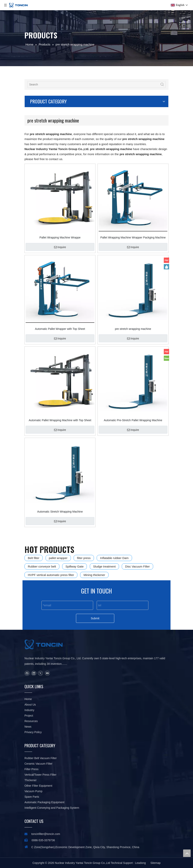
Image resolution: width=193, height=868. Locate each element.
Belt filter (34, 558)
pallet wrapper (58, 558)
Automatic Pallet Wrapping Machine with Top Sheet (60, 420)
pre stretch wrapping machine (133, 329)
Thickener (30, 780)
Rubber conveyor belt (42, 566)
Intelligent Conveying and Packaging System (52, 808)
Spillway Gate (75, 566)
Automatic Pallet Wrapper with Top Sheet (60, 329)
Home (28, 699)
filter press (84, 558)
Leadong (140, 863)
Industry (29, 710)
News (28, 727)
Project (29, 716)
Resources (31, 721)
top (187, 853)
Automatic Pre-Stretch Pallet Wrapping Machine (133, 420)
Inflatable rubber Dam (114, 558)
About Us (30, 705)
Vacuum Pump (33, 791)
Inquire (60, 247)
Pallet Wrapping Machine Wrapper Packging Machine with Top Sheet (133, 237)
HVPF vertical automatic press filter (51, 575)
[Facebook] (27, 673)
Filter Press (31, 769)
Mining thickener (94, 575)
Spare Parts (32, 797)
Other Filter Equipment (38, 786)
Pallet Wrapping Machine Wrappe (60, 237)
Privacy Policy (33, 732)
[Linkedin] (34, 673)
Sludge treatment (104, 566)
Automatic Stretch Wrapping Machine (60, 512)
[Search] (93, 84)
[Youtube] (47, 673)
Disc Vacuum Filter (137, 566)
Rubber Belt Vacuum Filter (41, 758)
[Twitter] (40, 673)
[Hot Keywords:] (162, 84)
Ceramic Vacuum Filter (38, 764)
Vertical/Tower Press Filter (40, 775)
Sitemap (155, 863)
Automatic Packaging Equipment (44, 802)
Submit (95, 618)
